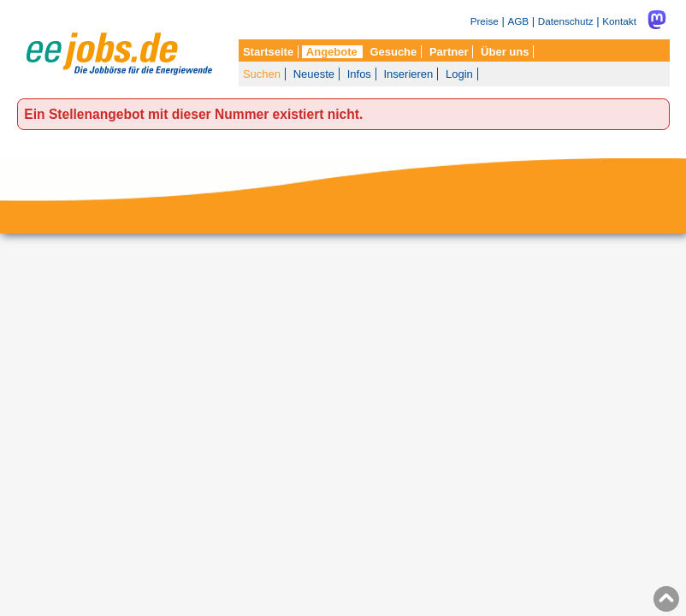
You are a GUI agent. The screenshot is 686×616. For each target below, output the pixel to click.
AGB (518, 21)
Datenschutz (566, 21)
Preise (485, 21)
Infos (359, 74)
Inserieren (409, 74)
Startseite (268, 52)
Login (459, 74)
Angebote (332, 52)
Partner (449, 52)
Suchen (262, 74)
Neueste (314, 74)
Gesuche (393, 52)
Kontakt (619, 21)
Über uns (505, 52)
